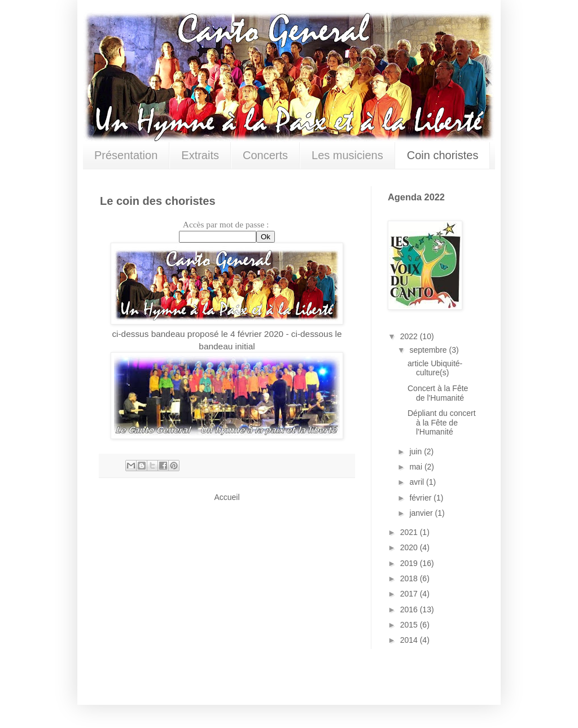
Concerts (265, 155)
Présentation (126, 155)
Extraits (200, 155)
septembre (429, 350)
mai (417, 467)
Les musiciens (347, 155)
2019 (410, 563)
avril (418, 482)
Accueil (227, 497)
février (421, 498)
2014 (410, 640)
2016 (410, 609)
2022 (410, 336)
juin (417, 451)
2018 (410, 578)
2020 (410, 547)
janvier (422, 513)
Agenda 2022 (416, 197)
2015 (410, 625)
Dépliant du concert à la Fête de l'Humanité (442, 423)
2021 (410, 532)
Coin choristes (443, 155)
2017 (410, 594)
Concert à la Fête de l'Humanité (438, 393)
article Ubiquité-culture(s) (435, 368)
